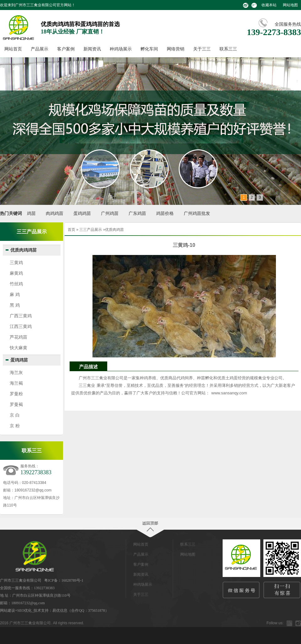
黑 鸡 (15, 305)
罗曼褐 (16, 404)
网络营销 (176, 49)
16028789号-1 (72, 580)
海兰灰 (16, 372)
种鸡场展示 (121, 49)
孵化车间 (149, 49)
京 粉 (15, 426)
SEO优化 (25, 610)
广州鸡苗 (110, 213)
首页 (71, 230)
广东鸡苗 (137, 213)
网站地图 (290, 5)
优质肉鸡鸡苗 (24, 250)
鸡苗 (31, 213)
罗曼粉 (16, 394)
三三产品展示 (91, 230)
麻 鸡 (15, 294)
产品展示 (40, 49)
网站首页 (13, 49)
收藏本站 (269, 5)
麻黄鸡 (16, 273)
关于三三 (202, 49)
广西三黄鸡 (21, 316)
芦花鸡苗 (18, 337)
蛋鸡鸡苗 (82, 213)
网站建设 (8, 610)
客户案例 (66, 49)
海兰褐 (16, 383)
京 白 (15, 415)
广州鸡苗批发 (197, 213)
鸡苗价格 (165, 213)
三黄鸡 (16, 262)
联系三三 (228, 49)
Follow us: (275, 623)
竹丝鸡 (16, 284)
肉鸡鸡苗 (55, 213)
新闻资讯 (92, 49)
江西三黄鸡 (21, 326)
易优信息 (60, 610)
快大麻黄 (18, 348)
